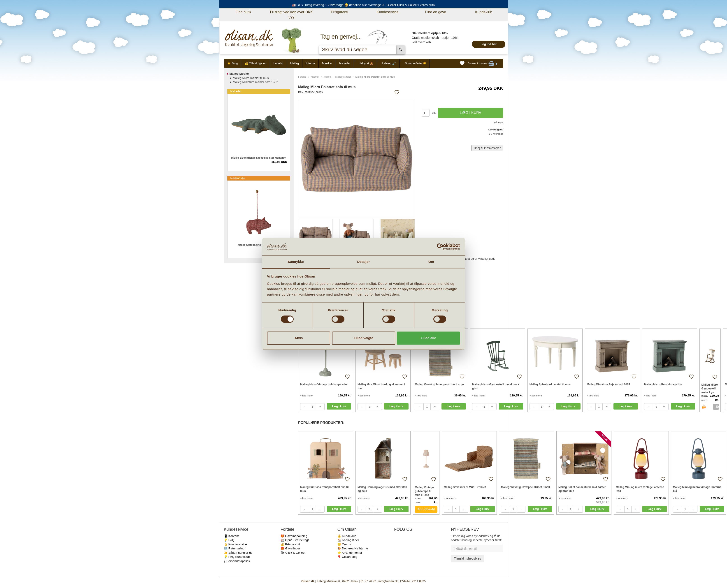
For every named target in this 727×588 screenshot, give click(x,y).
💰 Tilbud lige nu (255, 63)
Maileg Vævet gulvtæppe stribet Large (439, 384)
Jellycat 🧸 (366, 63)
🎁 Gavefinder (290, 548)
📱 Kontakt (231, 536)
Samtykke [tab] (296, 262)
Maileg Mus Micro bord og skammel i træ (381, 386)
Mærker (327, 63)
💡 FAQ (229, 540)
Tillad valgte (363, 338)
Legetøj (278, 63)
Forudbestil (426, 509)
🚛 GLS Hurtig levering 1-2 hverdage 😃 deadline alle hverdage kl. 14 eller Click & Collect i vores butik (364, 5)
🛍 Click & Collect (293, 553)
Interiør (310, 63)
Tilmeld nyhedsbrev (468, 558)
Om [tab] (431, 262)
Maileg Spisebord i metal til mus (550, 384)
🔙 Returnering (234, 548)
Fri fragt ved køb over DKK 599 (291, 15)
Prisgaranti (339, 12)
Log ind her (489, 44)
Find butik (243, 12)
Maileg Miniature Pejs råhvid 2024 (608, 384)
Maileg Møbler (343, 77)
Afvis (299, 338)
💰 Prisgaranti (290, 544)
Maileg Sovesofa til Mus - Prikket (465, 487)
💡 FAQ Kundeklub (237, 557)
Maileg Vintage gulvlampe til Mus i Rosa (424, 491)
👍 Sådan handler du (238, 553)
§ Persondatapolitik (237, 561)
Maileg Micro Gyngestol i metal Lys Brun (710, 388)
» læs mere (306, 396)
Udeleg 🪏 (389, 63)
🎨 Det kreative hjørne (353, 548)
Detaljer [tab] (364, 262)
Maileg (295, 63)
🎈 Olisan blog (347, 557)
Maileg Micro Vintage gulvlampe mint (324, 384)
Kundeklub (484, 12)
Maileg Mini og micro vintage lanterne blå (697, 489)
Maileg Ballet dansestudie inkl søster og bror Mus (582, 489)
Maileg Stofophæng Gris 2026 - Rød (259, 245)
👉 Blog (233, 63)
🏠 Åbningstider (348, 540)
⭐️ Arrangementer (350, 553)
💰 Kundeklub (347, 536)
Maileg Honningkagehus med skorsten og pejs (382, 489)
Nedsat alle (238, 178)
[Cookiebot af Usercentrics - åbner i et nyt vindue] (440, 247)
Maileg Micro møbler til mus (251, 78)
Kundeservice (388, 12)
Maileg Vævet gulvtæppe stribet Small (525, 487)
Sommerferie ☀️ (415, 63)
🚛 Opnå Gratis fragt (295, 540)
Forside (302, 77)
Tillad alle (428, 338)
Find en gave (436, 12)
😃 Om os (344, 544)
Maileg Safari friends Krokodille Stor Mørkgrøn (259, 158)
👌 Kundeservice (236, 544)
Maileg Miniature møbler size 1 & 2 (255, 82)
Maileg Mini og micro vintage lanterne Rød (640, 489)
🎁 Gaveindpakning (294, 536)
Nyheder (345, 63)
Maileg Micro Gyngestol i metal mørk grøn (496, 386)
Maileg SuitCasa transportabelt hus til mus (324, 489)
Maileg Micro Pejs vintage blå (663, 384)
